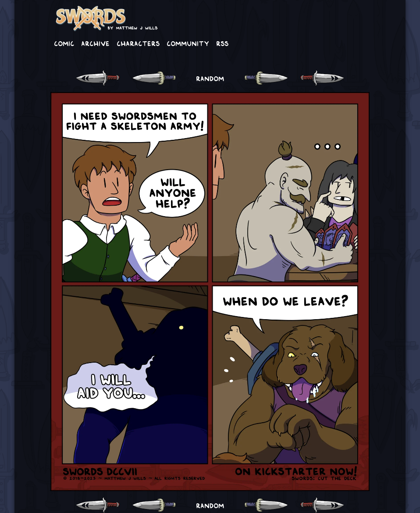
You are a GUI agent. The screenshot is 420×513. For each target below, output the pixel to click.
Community (188, 43)
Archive (95, 43)
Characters (138, 43)
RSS (222, 43)
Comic (64, 43)
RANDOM (210, 78)
